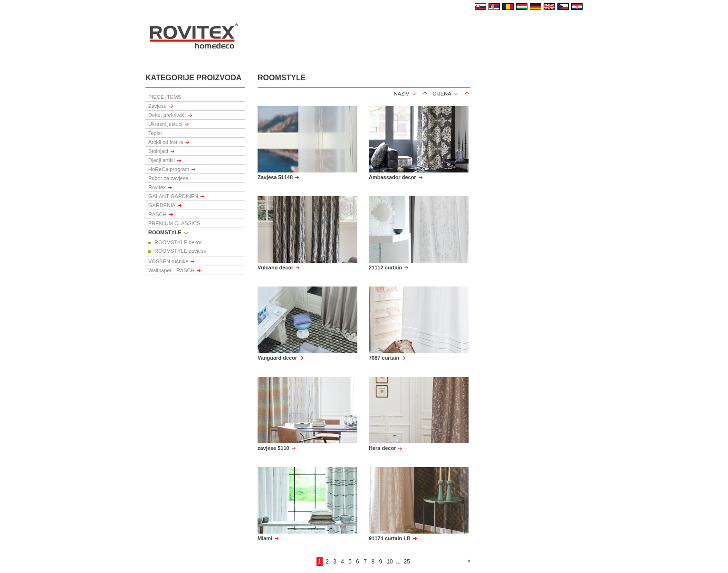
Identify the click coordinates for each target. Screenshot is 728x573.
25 (407, 562)
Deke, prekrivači (167, 115)
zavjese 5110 (273, 448)
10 (389, 562)
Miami (265, 538)
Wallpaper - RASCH (171, 270)
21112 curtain (385, 267)
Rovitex (157, 187)
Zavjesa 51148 (275, 177)
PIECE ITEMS (165, 97)
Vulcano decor (275, 267)
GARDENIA (162, 205)
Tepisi (155, 133)
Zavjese (158, 106)
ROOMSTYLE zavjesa (180, 251)
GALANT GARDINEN (173, 196)
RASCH (158, 214)
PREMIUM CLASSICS (174, 223)
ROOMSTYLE (165, 232)
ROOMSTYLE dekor (178, 242)
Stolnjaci (158, 151)
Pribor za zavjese (168, 178)
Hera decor (382, 448)
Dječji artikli (162, 160)
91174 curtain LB (390, 538)
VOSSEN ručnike (168, 261)
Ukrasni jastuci (165, 124)
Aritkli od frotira (166, 142)
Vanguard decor (277, 358)
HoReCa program (169, 169)
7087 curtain (384, 358)
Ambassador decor (393, 177)
